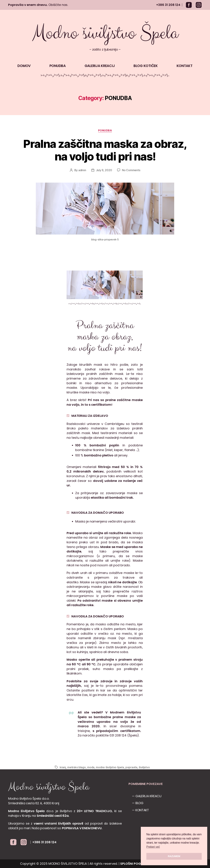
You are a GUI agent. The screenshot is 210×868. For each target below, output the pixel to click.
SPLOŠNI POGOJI (133, 864)
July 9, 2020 (104, 170)
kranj (63, 767)
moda (91, 767)
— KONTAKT (140, 810)
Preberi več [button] (153, 847)
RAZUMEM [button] (174, 856)
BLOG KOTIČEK (146, 66)
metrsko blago (77, 767)
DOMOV (24, 66)
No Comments (131, 170)
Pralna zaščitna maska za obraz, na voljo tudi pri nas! (105, 150)
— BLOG (138, 803)
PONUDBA (58, 66)
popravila (131, 767)
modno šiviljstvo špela (110, 767)
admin (82, 170)
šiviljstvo (144, 767)
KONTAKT (185, 66)
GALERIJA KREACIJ (100, 66)
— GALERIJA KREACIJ (147, 796)
